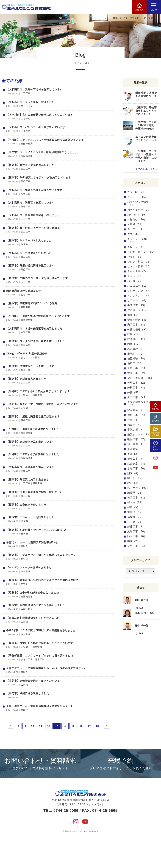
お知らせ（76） (137, 219)
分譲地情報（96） (138, 329)
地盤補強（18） (137, 358)
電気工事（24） (137, 546)
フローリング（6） (139, 291)
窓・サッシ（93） (138, 488)
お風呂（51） (136, 224)
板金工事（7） (136, 459)
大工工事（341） (138, 397)
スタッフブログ (131, 18)
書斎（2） (133, 454)
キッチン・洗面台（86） (138, 240)
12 (49, 759)
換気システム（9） (139, 434)
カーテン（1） (136, 229)
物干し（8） (135, 478)
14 (65, 759)
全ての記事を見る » (146, 169)
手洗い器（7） (136, 430)
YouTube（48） (137, 192)
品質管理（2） (136, 349)
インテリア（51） (138, 197)
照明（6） (133, 473)
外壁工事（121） (138, 383)
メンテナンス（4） (139, 295)
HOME (115, 18)
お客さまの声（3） (139, 210)
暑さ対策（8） (136, 449)
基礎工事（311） (138, 368)
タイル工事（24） (138, 271)
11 (41, 759)
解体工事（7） (136, 527)
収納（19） (134, 334)
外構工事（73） (137, 388)
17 (89, 759)
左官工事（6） (136, 420)
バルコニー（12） (138, 286)
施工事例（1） (136, 444)
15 (73, 759)
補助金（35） (136, 517)
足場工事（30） (137, 531)
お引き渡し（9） (137, 215)
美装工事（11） (137, 497)
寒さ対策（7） (136, 410)
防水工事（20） (137, 536)
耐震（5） (133, 507)
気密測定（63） (137, 464)
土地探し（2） (136, 354)
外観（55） (134, 392)
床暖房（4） (135, 425)
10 (33, 759)
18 (97, 759)
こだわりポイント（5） (142, 252)
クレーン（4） (136, 247)
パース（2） (135, 281)
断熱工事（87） (137, 439)
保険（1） (133, 315)
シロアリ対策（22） (140, 262)
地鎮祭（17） (136, 363)
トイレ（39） (136, 276)
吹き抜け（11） (137, 339)
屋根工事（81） (137, 415)
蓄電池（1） (135, 512)
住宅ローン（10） (138, 310)
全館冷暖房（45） (138, 320)
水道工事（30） (137, 468)
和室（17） (134, 344)
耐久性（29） (136, 502)
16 (81, 759)
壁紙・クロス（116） (140, 378)
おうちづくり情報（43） (138, 203)
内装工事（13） (137, 325)
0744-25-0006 (66, 843)
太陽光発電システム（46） (139, 404)
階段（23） (134, 541)
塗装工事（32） (137, 373)
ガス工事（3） (136, 234)
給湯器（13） (136, 493)
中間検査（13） (137, 305)
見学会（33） (136, 522)
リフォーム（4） (137, 300)
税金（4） (133, 483)
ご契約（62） (136, 257)
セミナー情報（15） (140, 266)
